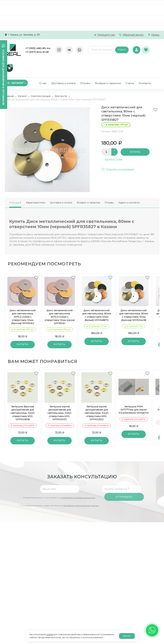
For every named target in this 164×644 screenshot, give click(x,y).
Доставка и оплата (61, 184)
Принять (127, 636)
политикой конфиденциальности (78, 480)
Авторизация (136, 48)
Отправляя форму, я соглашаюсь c (59, 480)
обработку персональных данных (81, 487)
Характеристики (36, 184)
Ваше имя (49, 471)
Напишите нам (106, 35)
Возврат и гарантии (88, 184)
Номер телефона (117, 471)
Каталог (22, 78)
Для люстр (61, 78)
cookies (50, 634)
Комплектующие (41, 78)
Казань (155, 35)
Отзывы (109, 184)
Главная (9, 78)
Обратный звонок (133, 35)
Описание (15, 184)
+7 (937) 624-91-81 (37, 52)
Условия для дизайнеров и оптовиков (3, 77)
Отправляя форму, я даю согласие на (61, 487)
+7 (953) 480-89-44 (37, 48)
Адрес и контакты (129, 184)
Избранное (146, 48)
